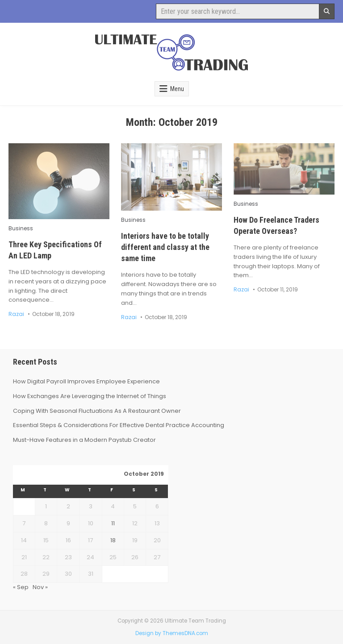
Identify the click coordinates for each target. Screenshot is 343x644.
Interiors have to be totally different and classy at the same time (165, 247)
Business (21, 229)
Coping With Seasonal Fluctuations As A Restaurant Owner (97, 411)
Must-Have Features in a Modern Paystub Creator (84, 440)
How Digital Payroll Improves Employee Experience (86, 381)
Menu (177, 89)
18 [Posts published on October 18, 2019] (113, 540)
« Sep (21, 587)
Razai (16, 314)
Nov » (40, 587)
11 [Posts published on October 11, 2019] (113, 523)
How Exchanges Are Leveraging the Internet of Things (90, 396)
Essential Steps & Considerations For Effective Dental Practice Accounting (119, 425)
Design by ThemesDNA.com (172, 633)
